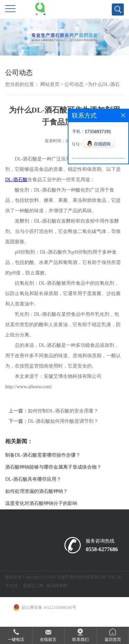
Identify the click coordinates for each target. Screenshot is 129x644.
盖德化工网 (33, 586)
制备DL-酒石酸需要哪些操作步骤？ (43, 455)
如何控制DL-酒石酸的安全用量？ (63, 411)
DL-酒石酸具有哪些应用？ (33, 479)
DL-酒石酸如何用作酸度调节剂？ (63, 421)
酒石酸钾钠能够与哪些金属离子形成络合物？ (53, 467)
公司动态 (74, 84)
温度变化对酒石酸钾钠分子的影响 (41, 503)
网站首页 (50, 84)
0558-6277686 (102, 549)
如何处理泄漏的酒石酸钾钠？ (36, 491)
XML (112, 577)
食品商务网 (57, 586)
